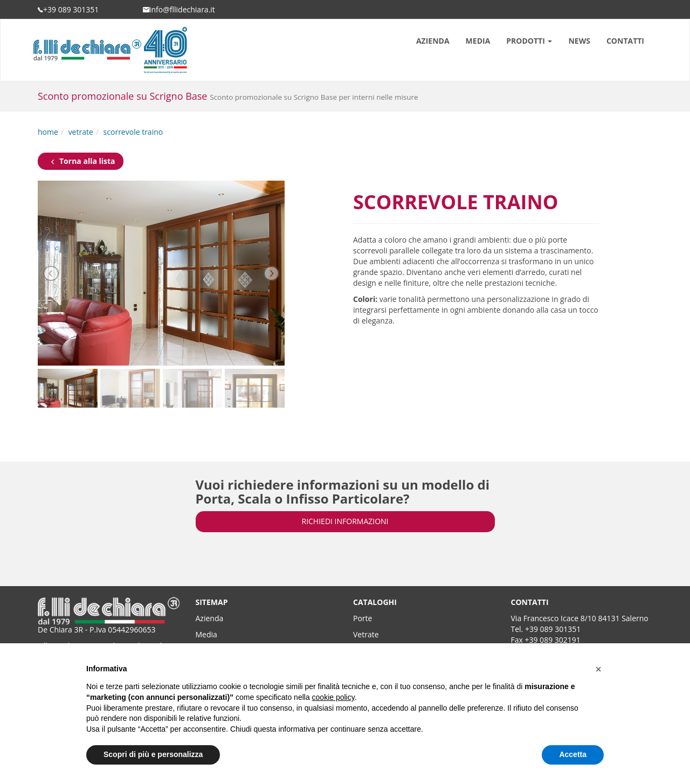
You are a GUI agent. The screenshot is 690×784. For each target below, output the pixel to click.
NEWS (579, 41)
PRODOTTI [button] (529, 41)
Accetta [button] (573, 754)
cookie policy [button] (333, 697)
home (48, 132)
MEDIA (478, 41)
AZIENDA (433, 41)
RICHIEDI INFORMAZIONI (345, 521)
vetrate (81, 132)
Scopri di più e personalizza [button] (153, 754)
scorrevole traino (133, 132)
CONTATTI (625, 41)
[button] (598, 669)
